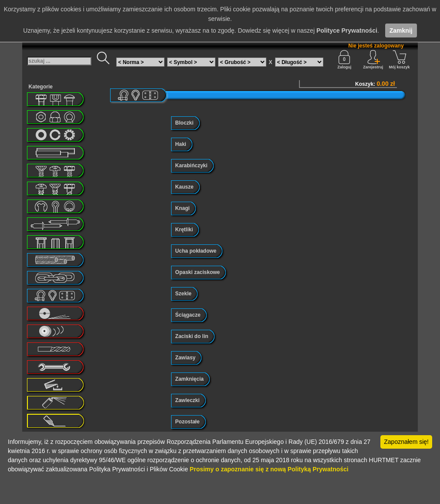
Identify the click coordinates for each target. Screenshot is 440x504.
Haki (181, 144)
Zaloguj (344, 60)
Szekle (183, 294)
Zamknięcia (190, 379)
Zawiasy (186, 358)
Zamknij (401, 30)
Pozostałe (188, 422)
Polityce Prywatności (347, 30)
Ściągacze (188, 315)
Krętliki (184, 230)
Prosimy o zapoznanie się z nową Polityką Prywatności (269, 469)
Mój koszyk (400, 60)
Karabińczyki (191, 166)
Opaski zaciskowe (198, 272)
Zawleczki (188, 400)
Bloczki (185, 123)
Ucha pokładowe (196, 251)
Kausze (185, 187)
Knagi (183, 208)
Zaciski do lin (192, 336)
